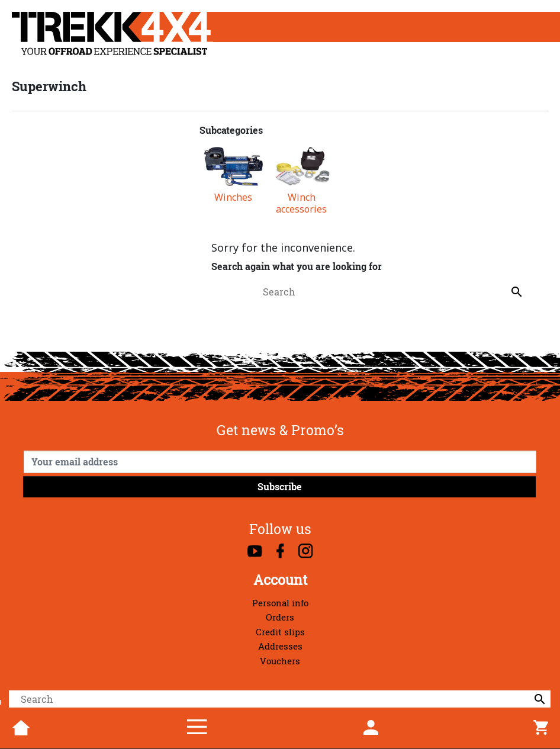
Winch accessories (301, 203)
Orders (280, 617)
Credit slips (280, 632)
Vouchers (280, 661)
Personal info (280, 603)
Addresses (280, 646)
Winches (233, 197)
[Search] (280, 699)
